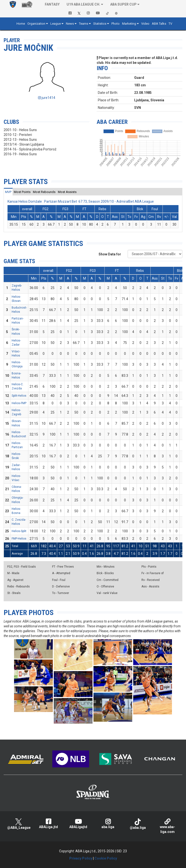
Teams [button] (84, 24)
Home (21, 24)
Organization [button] (36, 24)
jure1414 (47, 98)
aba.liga (108, 824)
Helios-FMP (19, 403)
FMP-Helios (19, 539)
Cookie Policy (106, 858)
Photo (116, 24)
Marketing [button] (129, 24)
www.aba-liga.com (167, 826)
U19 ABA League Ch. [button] (83, 4)
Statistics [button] (100, 24)
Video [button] (145, 24)
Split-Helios (19, 396)
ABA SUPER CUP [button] (123, 4)
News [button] (70, 24)
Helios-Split (19, 531)
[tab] (8, 192)
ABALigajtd (78, 824)
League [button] (56, 24)
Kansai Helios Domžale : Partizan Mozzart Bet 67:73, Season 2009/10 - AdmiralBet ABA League (81, 201)
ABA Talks (159, 24)
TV (170, 24)
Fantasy (52, 4)
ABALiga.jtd (48, 824)
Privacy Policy (81, 858)
